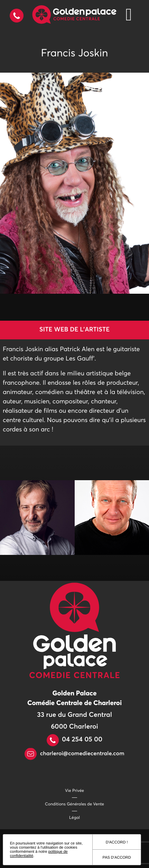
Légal (74, 818)
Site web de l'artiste (74, 330)
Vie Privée (74, 791)
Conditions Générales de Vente (74, 804)
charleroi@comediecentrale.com (74, 754)
